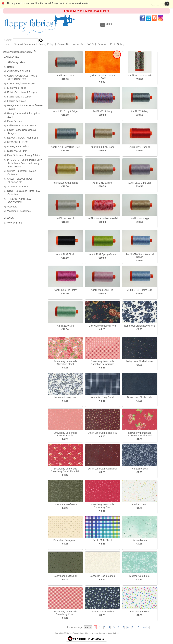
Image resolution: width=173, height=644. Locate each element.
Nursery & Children (17, 151)
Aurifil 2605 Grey (140, 111)
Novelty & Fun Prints (18, 146)
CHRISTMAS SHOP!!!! (19, 71)
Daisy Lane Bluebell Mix (140, 397)
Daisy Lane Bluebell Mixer (140, 361)
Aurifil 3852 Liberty (103, 111)
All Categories (16, 62)
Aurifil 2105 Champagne (65, 183)
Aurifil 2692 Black (65, 254)
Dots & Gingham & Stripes (21, 83)
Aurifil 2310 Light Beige (65, 111)
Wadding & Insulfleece (19, 211)
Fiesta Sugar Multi (140, 612)
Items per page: (75, 627)
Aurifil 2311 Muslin (65, 218)
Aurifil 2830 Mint (65, 326)
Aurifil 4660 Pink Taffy (65, 290)
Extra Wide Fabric (17, 88)
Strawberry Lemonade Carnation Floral (65, 363)
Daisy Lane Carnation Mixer (103, 469)
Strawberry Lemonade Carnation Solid (65, 434)
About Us (78, 44)
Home (7, 44)
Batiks (10, 67)
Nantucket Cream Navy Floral (140, 326)
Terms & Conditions (24, 44)
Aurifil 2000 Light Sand (103, 147)
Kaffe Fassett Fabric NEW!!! (22, 125)
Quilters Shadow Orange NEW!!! (102, 77)
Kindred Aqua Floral (140, 576)
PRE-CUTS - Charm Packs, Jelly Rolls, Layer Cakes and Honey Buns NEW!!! (24, 163)
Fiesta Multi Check (102, 540)
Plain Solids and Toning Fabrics (24, 155)
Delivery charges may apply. (20, 52)
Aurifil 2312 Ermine (103, 183)
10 (138, 627)
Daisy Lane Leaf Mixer (65, 576)
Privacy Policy (46, 44)
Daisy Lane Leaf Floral (65, 504)
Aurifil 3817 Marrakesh (140, 76)
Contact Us (63, 44)
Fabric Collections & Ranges (22, 92)
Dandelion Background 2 (102, 576)
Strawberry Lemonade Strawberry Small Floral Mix (65, 470)
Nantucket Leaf (140, 469)
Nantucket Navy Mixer (103, 612)
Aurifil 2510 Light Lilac (140, 183)
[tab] (5, 67)
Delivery (102, 44)
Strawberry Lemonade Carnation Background (102, 363)
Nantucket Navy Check (103, 397)
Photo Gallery (117, 44)
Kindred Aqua (140, 540)
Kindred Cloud (140, 504)
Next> (146, 627)
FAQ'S (90, 44)
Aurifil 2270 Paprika (140, 147)
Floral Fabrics (14, 121)
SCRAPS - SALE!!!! (17, 187)
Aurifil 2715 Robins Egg (140, 290)
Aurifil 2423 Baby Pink (103, 290)
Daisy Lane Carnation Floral (103, 433)
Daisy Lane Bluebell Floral (103, 326)
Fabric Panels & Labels (19, 97)
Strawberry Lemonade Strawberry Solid (103, 506)
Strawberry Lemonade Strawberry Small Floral (140, 434)
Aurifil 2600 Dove (65, 76)
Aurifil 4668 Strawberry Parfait (103, 218)
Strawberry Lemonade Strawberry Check (65, 613)
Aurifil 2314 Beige (140, 218)
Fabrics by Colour (17, 101)
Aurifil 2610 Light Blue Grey (65, 147)
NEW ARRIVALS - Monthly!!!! (23, 138)
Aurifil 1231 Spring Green (102, 254)
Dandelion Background (65, 540)
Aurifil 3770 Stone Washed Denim (140, 256)
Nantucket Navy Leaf (65, 397)
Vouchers (12, 206)
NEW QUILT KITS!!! (18, 142)
